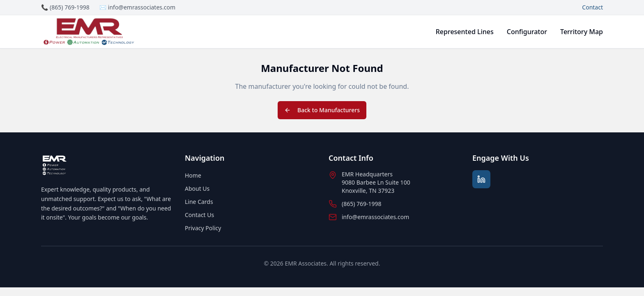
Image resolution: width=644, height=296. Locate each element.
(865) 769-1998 (362, 204)
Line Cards (199, 202)
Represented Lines (465, 32)
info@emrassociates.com (375, 217)
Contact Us (199, 215)
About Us (197, 188)
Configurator (527, 32)
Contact (592, 7)
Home (193, 175)
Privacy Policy (203, 228)
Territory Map (582, 32)
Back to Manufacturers (322, 110)
